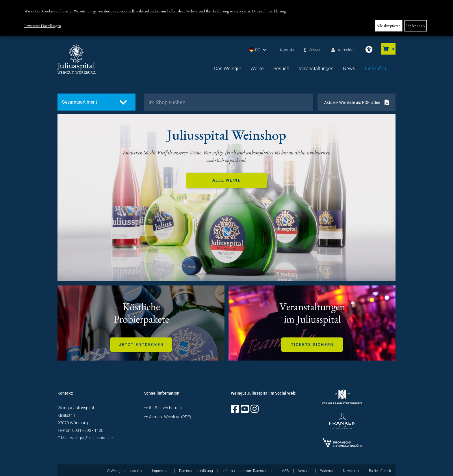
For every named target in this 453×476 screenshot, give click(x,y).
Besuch (281, 68)
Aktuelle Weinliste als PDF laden (352, 102)
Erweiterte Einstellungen (43, 26)
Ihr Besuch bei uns (163, 408)
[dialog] (226, 18)
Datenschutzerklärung (269, 11)
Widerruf (327, 471)
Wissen (313, 50)
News (349, 68)
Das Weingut (228, 68)
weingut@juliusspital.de (91, 438)
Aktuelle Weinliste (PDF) (168, 417)
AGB (285, 471)
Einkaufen (375, 68)
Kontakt (287, 50)
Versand (304, 471)
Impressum (161, 471)
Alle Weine (226, 180)
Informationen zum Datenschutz (247, 471)
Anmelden (344, 50)
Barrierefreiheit (380, 471)
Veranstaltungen (316, 68)
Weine (257, 68)
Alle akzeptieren (388, 26)
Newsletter (351, 471)
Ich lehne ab (415, 26)
